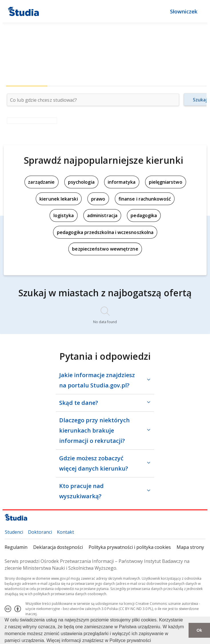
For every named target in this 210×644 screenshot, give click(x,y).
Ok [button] (199, 630)
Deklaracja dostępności (58, 547)
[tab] (26, 81)
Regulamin (16, 547)
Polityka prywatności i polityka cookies (130, 547)
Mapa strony (190, 547)
